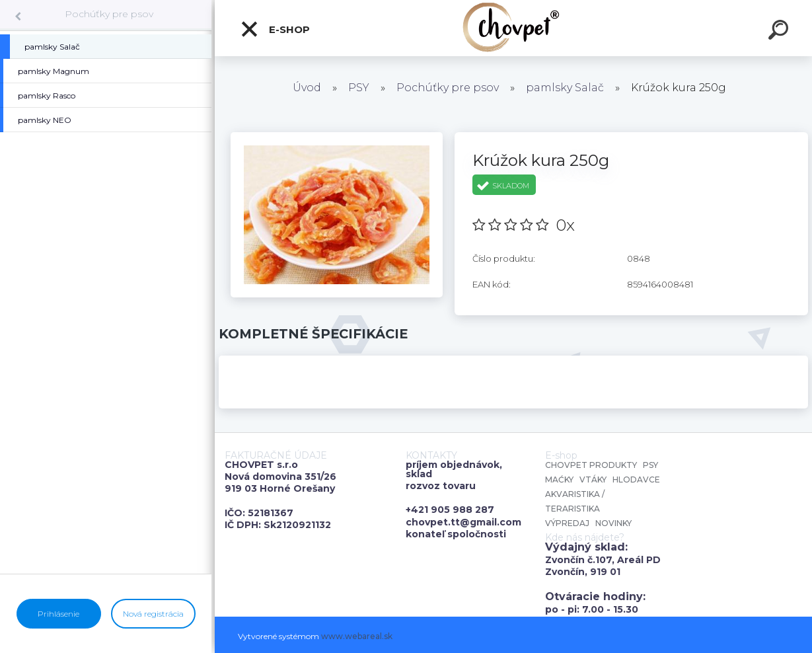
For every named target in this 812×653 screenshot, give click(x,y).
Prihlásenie (58, 614)
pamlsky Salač (565, 88)
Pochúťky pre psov (109, 14)
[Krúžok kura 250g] (337, 137)
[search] (780, 32)
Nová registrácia (153, 614)
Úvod (307, 88)
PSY (359, 88)
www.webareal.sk (357, 636)
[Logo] (514, 28)
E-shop (275, 29)
